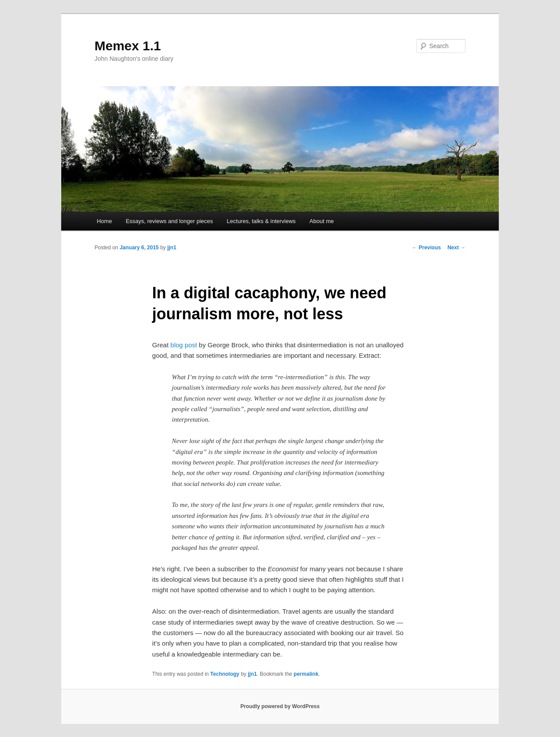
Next (457, 248)
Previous (427, 248)
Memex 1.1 (128, 46)
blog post (184, 345)
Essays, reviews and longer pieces (169, 221)
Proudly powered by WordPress (280, 706)
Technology (225, 674)
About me (322, 221)
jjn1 (172, 248)
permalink (306, 674)
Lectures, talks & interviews (261, 221)
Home (104, 221)
